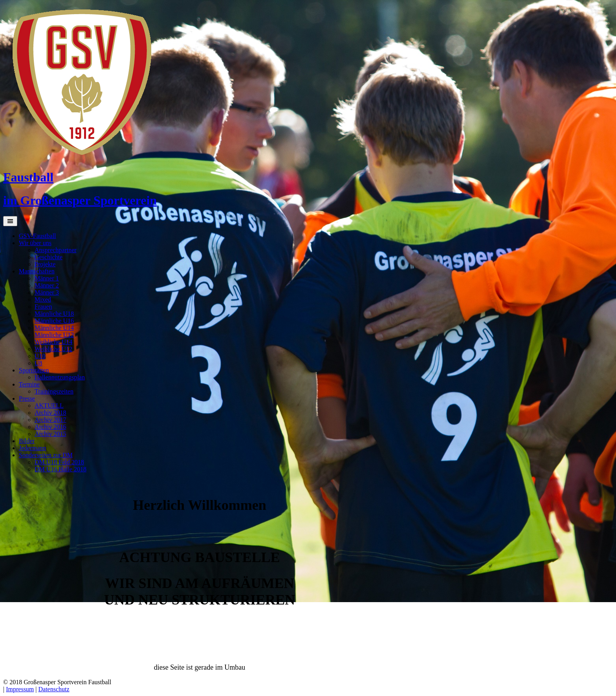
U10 (40, 356)
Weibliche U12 (53, 349)
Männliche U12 (54, 335)
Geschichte (49, 257)
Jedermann (32, 448)
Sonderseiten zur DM (46, 455)
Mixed (43, 299)
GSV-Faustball (38, 236)
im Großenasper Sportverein (80, 200)
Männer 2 (47, 285)
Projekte (45, 264)
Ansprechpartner (56, 250)
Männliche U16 (54, 321)
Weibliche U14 (53, 342)
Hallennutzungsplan (60, 377)
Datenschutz (54, 689)
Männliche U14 (54, 328)
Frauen (43, 307)
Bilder (27, 441)
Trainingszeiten (54, 391)
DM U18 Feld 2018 (59, 462)
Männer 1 (47, 278)
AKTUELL (49, 406)
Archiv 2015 (50, 434)
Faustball (28, 177)
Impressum (20, 689)
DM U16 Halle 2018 (60, 469)
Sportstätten (34, 370)
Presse (27, 398)
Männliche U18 (54, 314)
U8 (38, 363)
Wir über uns (35, 243)
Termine (29, 384)
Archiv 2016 (50, 427)
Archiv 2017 (50, 420)
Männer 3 (47, 292)
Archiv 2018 (50, 413)
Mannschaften (37, 271)
